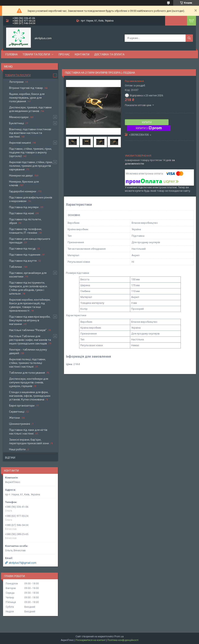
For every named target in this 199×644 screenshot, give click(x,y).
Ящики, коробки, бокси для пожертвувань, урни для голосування (27, 97)
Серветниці (17, 411)
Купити (147, 122)
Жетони (15, 418)
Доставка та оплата (109, 54)
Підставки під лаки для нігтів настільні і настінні (28, 432)
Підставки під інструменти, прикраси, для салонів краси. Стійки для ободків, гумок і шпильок (28, 288)
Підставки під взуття (23, 261)
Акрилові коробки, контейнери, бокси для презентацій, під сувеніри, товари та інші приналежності (30, 305)
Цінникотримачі (20, 424)
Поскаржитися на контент (91, 640)
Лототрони (16, 82)
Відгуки (10, 458)
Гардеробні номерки (23, 191)
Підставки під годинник (25, 254)
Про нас (64, 54)
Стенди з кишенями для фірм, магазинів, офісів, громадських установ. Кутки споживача (30, 396)
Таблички (16, 267)
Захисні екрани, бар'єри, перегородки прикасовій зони (29, 441)
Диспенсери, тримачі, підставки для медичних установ (30, 109)
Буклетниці (17, 123)
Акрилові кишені (20, 142)
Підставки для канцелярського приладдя (30, 240)
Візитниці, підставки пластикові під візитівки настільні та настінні (30, 133)
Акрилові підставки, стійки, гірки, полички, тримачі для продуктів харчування (31, 166)
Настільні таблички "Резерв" (28, 330)
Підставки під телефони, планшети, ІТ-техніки (25, 231)
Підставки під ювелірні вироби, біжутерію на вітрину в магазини (30, 320)
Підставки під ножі (22, 213)
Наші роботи (17, 449)
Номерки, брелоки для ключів (24, 183)
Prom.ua (119, 636)
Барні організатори (22, 405)
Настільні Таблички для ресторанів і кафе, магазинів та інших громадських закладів (30, 340)
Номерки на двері (21, 175)
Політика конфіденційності (123, 640)
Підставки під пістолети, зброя (25, 221)
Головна (12, 54)
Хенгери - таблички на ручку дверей (28, 351)
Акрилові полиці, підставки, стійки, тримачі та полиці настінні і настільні (27, 363)
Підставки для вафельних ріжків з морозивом (31, 199)
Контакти (82, 54)
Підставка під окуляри (24, 207)
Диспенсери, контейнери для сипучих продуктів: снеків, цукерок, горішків (29, 382)
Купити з (149, 128)
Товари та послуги (36, 54)
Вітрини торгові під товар (26, 88)
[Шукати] (189, 38)
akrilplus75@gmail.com (23, 563)
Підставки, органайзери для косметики (28, 275)
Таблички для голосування (27, 373)
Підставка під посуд (22, 248)
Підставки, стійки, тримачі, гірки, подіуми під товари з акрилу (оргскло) (30, 152)
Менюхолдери (19, 117)
